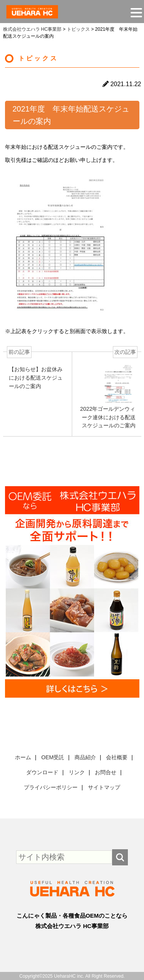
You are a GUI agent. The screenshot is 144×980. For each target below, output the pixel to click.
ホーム (23, 757)
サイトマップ (104, 787)
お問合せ (106, 772)
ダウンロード (42, 772)
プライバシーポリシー (51, 787)
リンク (77, 772)
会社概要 (117, 757)
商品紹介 (85, 757)
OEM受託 (53, 757)
